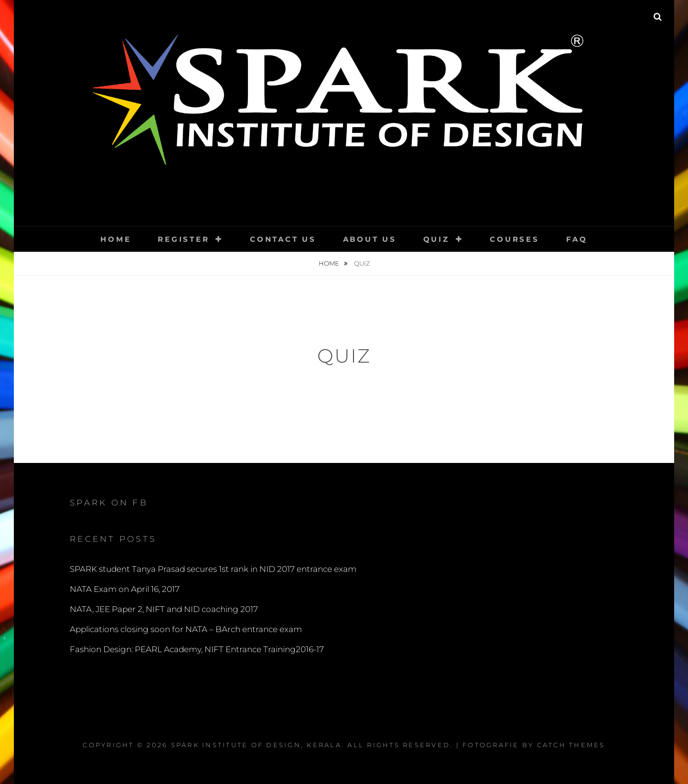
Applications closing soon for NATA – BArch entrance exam (186, 629)
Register (183, 239)
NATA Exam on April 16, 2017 (125, 589)
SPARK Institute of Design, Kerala (256, 745)
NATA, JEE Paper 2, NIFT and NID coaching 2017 (164, 609)
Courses (514, 239)
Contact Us (283, 239)
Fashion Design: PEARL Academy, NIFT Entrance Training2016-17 (197, 649)
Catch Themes (571, 745)
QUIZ (436, 239)
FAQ (577, 239)
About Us (370, 239)
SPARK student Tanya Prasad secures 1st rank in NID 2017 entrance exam (213, 569)
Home (116, 239)
